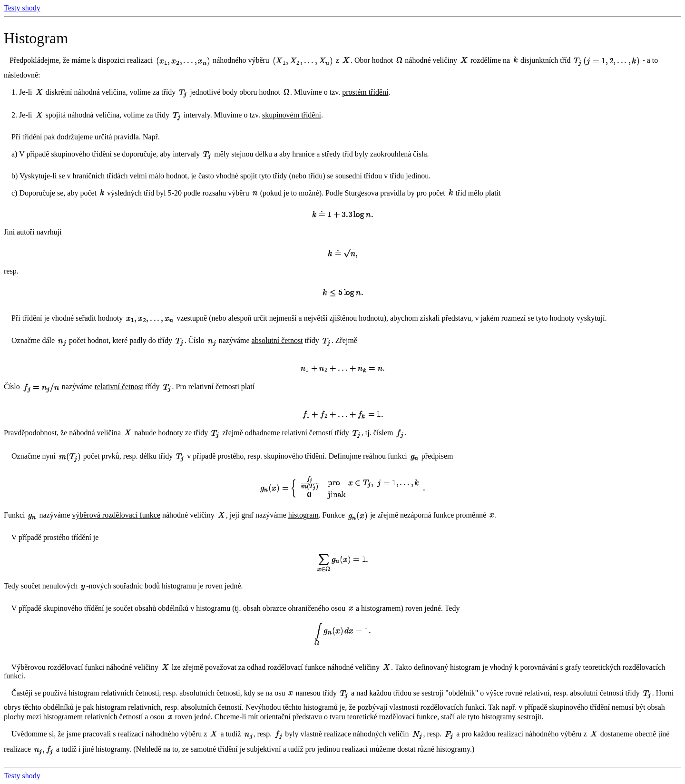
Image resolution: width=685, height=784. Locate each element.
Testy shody (22, 8)
